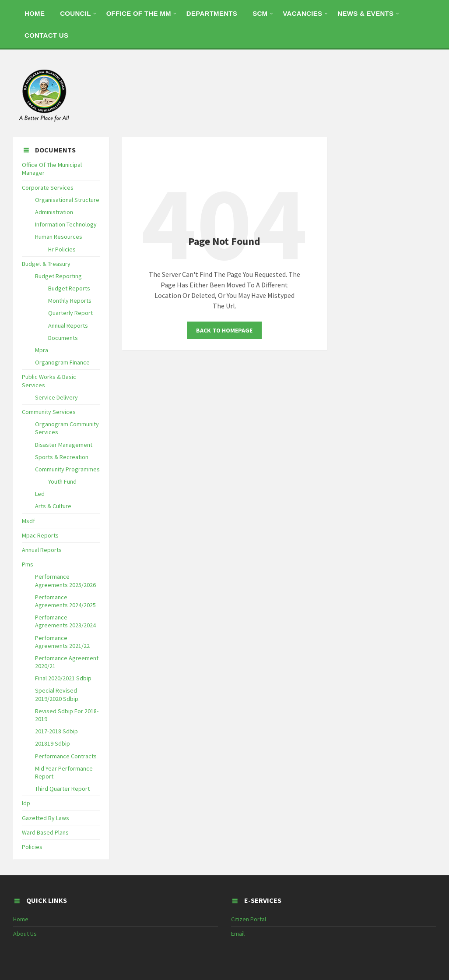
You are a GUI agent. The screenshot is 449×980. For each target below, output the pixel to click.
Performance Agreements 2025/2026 (65, 580)
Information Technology (66, 224)
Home (21, 919)
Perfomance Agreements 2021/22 (62, 642)
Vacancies (302, 13)
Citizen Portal (249, 919)
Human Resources (59, 237)
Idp (26, 803)
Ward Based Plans (45, 832)
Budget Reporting (58, 276)
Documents (63, 338)
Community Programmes (67, 469)
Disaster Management (64, 445)
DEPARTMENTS (212, 13)
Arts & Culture (53, 506)
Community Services (49, 412)
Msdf (28, 521)
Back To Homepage (224, 330)
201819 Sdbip (53, 743)
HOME (35, 13)
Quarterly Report (70, 313)
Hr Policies (62, 249)
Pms (28, 564)
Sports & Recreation (62, 457)
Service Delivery (56, 397)
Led (40, 494)
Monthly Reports (70, 301)
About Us (25, 934)
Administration (54, 212)
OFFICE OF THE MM (139, 13)
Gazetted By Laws (46, 818)
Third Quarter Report (62, 789)
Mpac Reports (40, 535)
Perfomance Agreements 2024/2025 (65, 601)
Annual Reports (68, 325)
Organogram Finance (62, 362)
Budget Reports (69, 288)
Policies (32, 847)
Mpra (42, 350)
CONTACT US (46, 35)
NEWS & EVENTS (365, 13)
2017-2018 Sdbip (56, 731)
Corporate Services (48, 188)
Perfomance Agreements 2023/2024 (65, 621)
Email (238, 934)
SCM (260, 13)
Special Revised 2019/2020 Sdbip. (57, 694)
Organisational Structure (67, 200)
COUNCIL (75, 13)
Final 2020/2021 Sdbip (63, 678)
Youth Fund (62, 481)
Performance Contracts (66, 756)
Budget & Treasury (46, 264)
